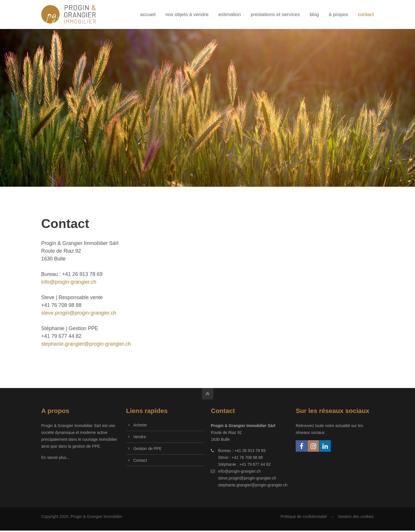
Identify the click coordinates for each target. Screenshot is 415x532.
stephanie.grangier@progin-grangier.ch (86, 344)
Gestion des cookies (356, 517)
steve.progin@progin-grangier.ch (79, 313)
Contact (140, 460)
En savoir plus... (55, 457)
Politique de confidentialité (304, 517)
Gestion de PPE (148, 449)
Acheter (140, 425)
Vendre (140, 437)
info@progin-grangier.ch (69, 282)
